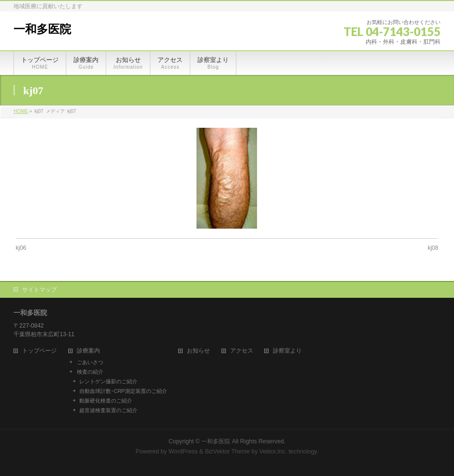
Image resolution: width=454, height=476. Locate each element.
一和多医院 (42, 29)
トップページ (39, 351)
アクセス (242, 351)
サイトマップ (39, 290)
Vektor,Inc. (273, 452)
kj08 (433, 248)
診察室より (287, 351)
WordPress (183, 452)
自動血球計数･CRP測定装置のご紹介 (123, 391)
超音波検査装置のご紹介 (108, 410)
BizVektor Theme (227, 452)
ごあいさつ (90, 362)
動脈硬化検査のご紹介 (106, 401)
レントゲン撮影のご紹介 (108, 381)
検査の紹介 (90, 372)
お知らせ (198, 351)
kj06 (21, 248)
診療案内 (88, 351)
